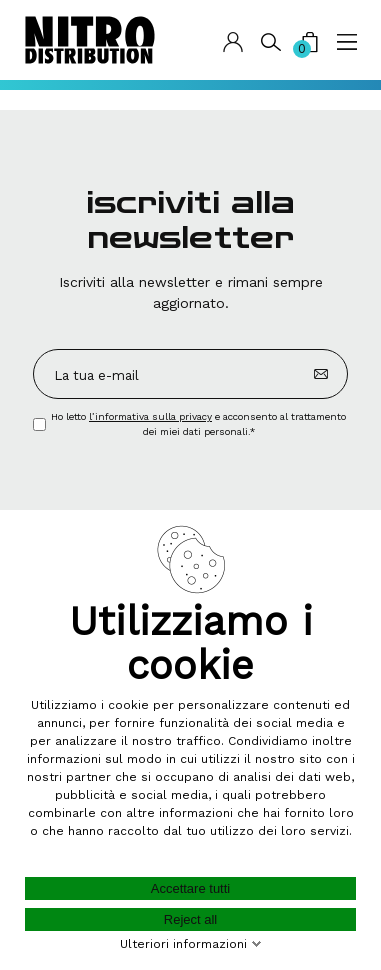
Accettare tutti (190, 888)
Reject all (190, 919)
